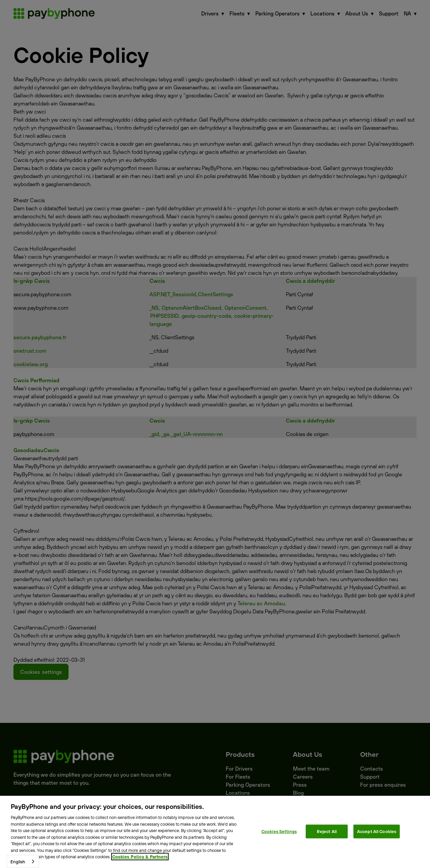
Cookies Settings (279, 831)
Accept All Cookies (377, 831)
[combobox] (23, 861)
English (18, 862)
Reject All (327, 831)
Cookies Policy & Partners (140, 857)
